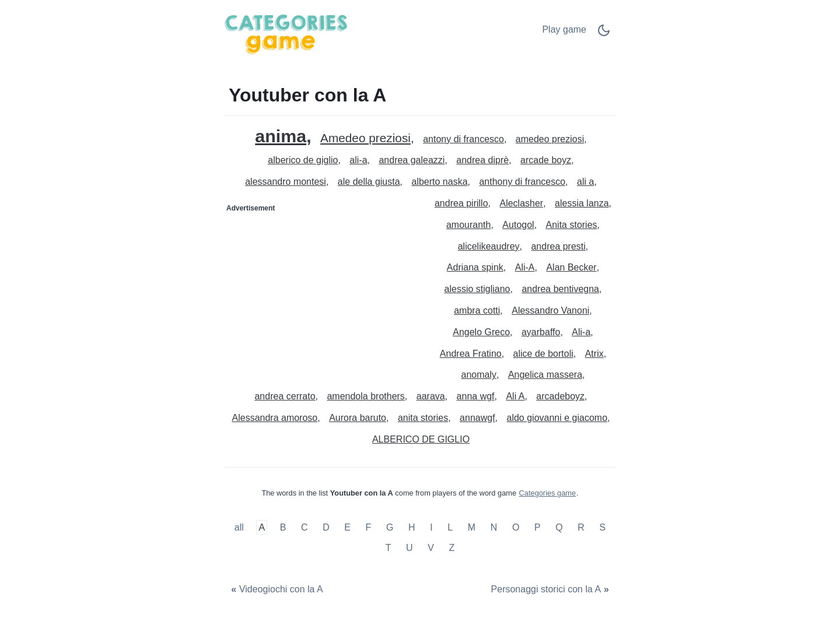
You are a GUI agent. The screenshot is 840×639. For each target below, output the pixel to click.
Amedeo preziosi (365, 138)
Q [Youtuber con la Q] (559, 527)
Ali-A (525, 267)
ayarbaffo (541, 332)
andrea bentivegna (560, 289)
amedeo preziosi (550, 139)
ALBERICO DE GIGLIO (421, 439)
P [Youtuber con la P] (538, 527)
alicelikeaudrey (489, 246)
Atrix (594, 354)
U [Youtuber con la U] (409, 548)
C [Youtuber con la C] (304, 527)
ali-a (358, 160)
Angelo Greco (481, 332)
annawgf (477, 418)
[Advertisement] (323, 290)
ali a (585, 182)
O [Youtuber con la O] (516, 527)
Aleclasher (521, 203)
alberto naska (439, 182)
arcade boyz (546, 160)
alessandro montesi (286, 182)
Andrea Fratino (471, 354)
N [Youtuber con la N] (494, 527)
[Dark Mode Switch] (604, 34)
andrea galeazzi (412, 160)
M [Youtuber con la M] (472, 527)
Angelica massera (545, 375)
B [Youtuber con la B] (283, 527)
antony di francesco (463, 139)
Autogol (518, 225)
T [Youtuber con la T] (388, 548)
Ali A (515, 396)
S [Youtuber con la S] (603, 527)
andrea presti (558, 246)
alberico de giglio (303, 160)
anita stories (423, 418)
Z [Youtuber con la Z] (452, 548)
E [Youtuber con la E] (347, 527)
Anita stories (572, 225)
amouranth (469, 225)
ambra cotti (477, 310)
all (240, 527)
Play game (564, 29)
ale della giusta (369, 182)
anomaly (478, 375)
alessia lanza (582, 203)
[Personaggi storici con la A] (551, 590)
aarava (431, 396)
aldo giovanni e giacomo (557, 418)
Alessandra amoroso (275, 418)
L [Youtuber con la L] (450, 527)
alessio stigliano (477, 289)
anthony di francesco (522, 182)
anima (281, 136)
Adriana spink (475, 267)
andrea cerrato (285, 396)
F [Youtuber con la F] (369, 527)
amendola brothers (365, 396)
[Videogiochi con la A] (276, 590)
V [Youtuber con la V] (431, 548)
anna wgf (476, 396)
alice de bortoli (543, 354)
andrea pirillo (461, 203)
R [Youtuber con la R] (581, 527)
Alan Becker (571, 267)
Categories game (547, 493)
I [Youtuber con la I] (431, 527)
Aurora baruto (358, 418)
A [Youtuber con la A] (262, 527)
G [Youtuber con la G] (390, 527)
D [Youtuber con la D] (326, 527)
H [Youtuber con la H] (412, 527)
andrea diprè (482, 160)
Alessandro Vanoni (550, 310)
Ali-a (581, 332)
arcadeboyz (560, 396)
